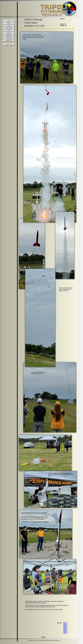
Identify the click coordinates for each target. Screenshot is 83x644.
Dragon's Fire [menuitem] (9, 40)
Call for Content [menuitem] (9, 44)
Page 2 (65, 624)
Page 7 (65, 631)
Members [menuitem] (9, 33)
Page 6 (65, 630)
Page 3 (65, 626)
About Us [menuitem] (9, 23)
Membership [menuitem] (9, 35)
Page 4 (65, 627)
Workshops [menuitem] (9, 38)
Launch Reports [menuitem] (9, 28)
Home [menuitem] (9, 21)
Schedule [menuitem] (9, 26)
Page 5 (65, 629)
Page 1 (65, 623)
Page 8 (65, 633)
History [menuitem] (9, 30)
